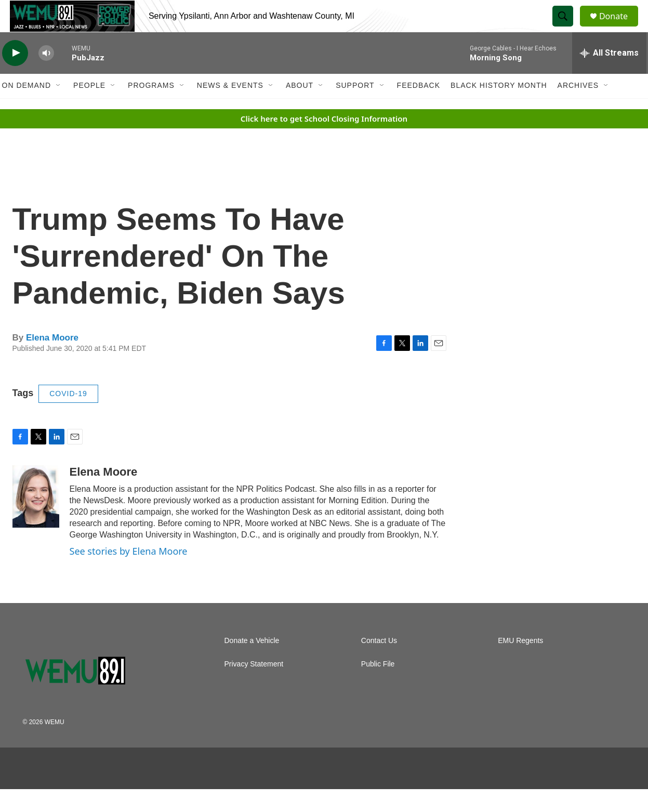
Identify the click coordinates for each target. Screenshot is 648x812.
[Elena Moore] (36, 519)
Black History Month (499, 108)
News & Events (230, 108)
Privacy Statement (254, 687)
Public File (378, 687)
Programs (151, 108)
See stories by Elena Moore (129, 573)
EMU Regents (520, 664)
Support (355, 108)
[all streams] (609, 75)
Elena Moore (52, 361)
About (300, 108)
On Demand (27, 108)
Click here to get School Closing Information (324, 141)
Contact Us (379, 664)
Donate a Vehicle (252, 664)
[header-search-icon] (567, 28)
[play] (15, 76)
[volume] (46, 76)
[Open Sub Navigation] (59, 108)
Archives (578, 108)
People (89, 108)
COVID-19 (68, 416)
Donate (620, 27)
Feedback (419, 108)
